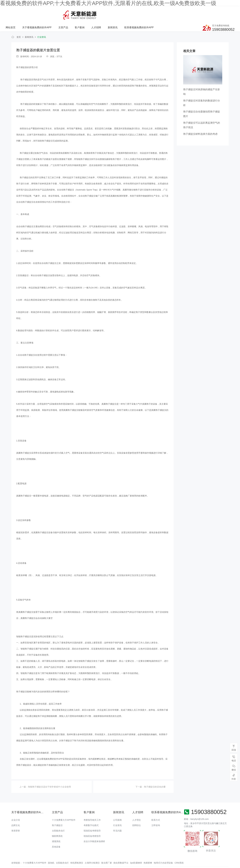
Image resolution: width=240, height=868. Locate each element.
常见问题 (117, 820)
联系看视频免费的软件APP (179, 13)
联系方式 (156, 809)
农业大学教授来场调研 (94, 830)
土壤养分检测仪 (92, 852)
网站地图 (4, 866)
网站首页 (51, 13)
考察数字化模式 (91, 814)
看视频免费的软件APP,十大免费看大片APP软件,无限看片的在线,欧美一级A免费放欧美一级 (108, 3)
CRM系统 (179, 852)
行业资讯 (42, 26)
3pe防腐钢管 (136, 852)
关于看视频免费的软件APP (78, 13)
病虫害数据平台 (121, 852)
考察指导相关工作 (92, 809)
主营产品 (104, 13)
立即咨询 (156, 814)
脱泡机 (51, 852)
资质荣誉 (16, 820)
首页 (19, 26)
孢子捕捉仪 (57, 814)
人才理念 (137, 809)
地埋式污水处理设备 (163, 852)
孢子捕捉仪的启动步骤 (155, 776)
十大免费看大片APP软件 (64, 809)
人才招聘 (136, 13)
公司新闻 (117, 809)
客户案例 (120, 13)
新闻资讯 (153, 13)
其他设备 (56, 836)
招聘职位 (137, 814)
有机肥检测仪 (77, 852)
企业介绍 (16, 809)
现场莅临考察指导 (92, 820)
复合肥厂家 (107, 852)
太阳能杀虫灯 (58, 820)
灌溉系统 (56, 830)
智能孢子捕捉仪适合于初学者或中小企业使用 (49, 776)
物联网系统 (57, 825)
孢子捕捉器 (22, 56)
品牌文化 (16, 814)
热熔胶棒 (148, 852)
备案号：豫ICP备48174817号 (139, 860)
